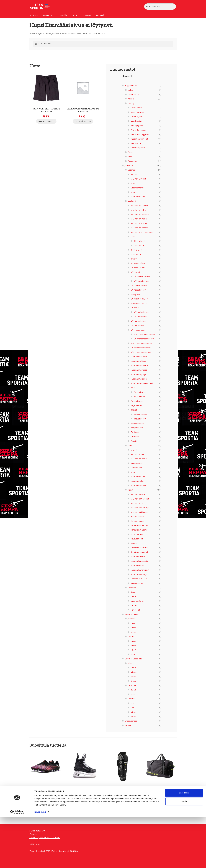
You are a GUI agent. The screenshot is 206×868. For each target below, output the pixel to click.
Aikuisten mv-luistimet (140, 214)
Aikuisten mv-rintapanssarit (142, 232)
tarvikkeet (135, 436)
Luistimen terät (137, 188)
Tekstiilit (131, 637)
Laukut (133, 596)
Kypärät (134, 259)
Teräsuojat (135, 610)
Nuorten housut (137, 565)
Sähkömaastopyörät (139, 139)
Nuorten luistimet (138, 197)
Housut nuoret (137, 539)
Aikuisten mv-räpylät (139, 228)
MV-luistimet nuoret (139, 303)
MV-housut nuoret (141, 281)
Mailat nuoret (136, 468)
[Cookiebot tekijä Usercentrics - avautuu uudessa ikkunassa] (17, 863)
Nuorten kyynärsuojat (140, 570)
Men (132, 708)
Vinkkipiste (87, 15)
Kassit (133, 592)
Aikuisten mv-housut (139, 205)
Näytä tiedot (40, 863)
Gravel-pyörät (136, 108)
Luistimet (132, 170)
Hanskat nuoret (137, 521)
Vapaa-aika (132, 161)
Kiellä (184, 852)
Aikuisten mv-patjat (139, 223)
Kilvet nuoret (139, 245)
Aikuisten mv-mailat (139, 219)
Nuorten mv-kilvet (138, 361)
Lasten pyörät (137, 117)
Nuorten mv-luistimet (140, 365)
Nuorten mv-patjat (139, 374)
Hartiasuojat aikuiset (139, 525)
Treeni (130, 152)
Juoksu (130, 90)
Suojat (130, 490)
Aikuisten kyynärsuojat (140, 508)
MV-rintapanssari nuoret (144, 339)
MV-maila (135, 308)
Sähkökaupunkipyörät (140, 134)
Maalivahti (132, 201)
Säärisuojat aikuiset (139, 579)
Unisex (133, 654)
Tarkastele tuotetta (46, 121)
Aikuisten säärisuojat (139, 512)
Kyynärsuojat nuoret (139, 552)
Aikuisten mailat (137, 454)
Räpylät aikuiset (140, 414)
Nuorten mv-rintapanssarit (142, 383)
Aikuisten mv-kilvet (138, 210)
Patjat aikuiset (140, 392)
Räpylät (134, 410)
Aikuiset (134, 174)
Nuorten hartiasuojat (140, 561)
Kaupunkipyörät (137, 112)
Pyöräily (75, 15)
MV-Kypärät (136, 294)
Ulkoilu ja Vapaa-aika (133, 659)
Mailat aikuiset (137, 463)
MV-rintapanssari (138, 330)
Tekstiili (134, 441)
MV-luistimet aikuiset (139, 299)
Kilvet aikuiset (139, 241)
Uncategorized (131, 721)
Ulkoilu (130, 157)
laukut (133, 690)
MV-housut (135, 272)
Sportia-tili (100, 15)
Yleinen (128, 725)
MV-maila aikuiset (141, 312)
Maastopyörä (136, 121)
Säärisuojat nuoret (138, 583)
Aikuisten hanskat (138, 494)
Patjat (133, 388)
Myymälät (34, 15)
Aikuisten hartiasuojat (140, 499)
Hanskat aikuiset (138, 517)
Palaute (33, 834)
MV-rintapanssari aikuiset (144, 334)
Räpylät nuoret (140, 419)
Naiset (133, 632)
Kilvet (133, 237)
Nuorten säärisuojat (139, 574)
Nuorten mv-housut (139, 357)
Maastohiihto (133, 94)
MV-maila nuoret (141, 317)
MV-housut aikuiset (142, 277)
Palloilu (131, 99)
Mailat (130, 445)
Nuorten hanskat (138, 556)
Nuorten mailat (137, 481)
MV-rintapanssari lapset (141, 348)
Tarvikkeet (135, 432)
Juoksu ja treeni (131, 614)
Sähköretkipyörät (138, 148)
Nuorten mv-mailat (139, 370)
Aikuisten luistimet (138, 179)
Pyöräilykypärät (137, 125)
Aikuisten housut (138, 503)
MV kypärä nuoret (138, 268)
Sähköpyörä (136, 143)
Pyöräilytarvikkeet (138, 130)
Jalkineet (131, 619)
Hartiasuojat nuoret (139, 530)
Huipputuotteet (49, 15)
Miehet (134, 628)
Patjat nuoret (139, 397)
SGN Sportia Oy (37, 831)
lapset (133, 183)
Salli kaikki (184, 843)
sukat (133, 694)
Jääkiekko (64, 15)
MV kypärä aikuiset (139, 263)
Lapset (133, 623)
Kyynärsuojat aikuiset (140, 548)
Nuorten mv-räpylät (139, 379)
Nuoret (134, 192)
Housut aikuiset (137, 534)
